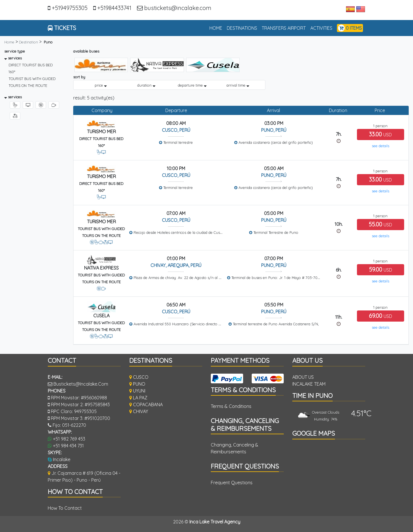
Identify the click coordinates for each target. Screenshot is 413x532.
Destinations (242, 28)
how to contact (65, 508)
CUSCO (139, 377)
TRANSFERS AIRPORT (284, 28)
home (217, 28)
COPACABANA (146, 405)
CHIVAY (139, 411)
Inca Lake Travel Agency (215, 522)
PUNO (137, 384)
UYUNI (137, 391)
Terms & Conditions (231, 406)
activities (321, 28)
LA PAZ (138, 398)
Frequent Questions (232, 483)
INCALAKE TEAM (309, 384)
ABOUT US (303, 377)
